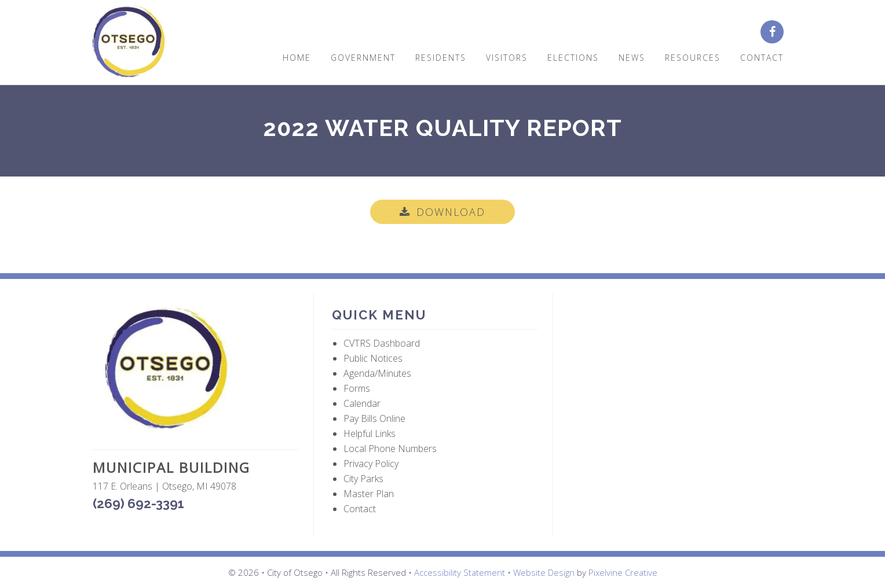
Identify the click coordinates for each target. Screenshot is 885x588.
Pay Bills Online (374, 418)
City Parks (363, 479)
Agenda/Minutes (377, 373)
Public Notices (373, 358)
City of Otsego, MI (129, 42)
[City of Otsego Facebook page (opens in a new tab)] (776, 32)
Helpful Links (370, 433)
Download (451, 212)
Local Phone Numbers (390, 449)
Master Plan (369, 494)
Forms (357, 388)
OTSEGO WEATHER (674, 348)
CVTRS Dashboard (382, 343)
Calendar (362, 403)
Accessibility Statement (460, 572)
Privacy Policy (371, 464)
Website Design (544, 572)
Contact (360, 509)
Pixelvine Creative (623, 572)
